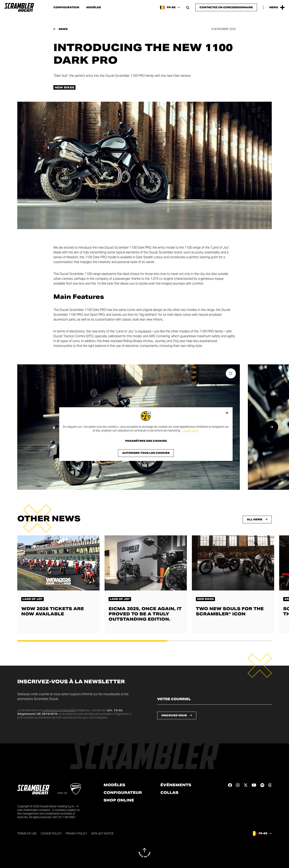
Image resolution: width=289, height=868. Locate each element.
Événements (176, 785)
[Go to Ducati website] (76, 789)
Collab (169, 793)
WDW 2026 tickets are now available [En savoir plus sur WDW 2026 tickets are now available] (53, 611)
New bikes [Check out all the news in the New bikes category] (64, 87)
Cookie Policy (51, 833)
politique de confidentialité (60, 710)
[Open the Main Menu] (277, 7)
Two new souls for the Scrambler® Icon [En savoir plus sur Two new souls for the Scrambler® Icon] (230, 611)
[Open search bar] (188, 7)
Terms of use (27, 833)
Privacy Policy (76, 833)
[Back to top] (144, 853)
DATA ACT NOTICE (102, 833)
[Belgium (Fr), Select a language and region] (170, 7)
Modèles (94, 7)
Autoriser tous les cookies (146, 453)
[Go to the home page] (19, 7)
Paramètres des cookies (146, 441)
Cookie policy (191, 431)
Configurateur (66, 7)
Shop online (119, 800)
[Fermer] (227, 413)
